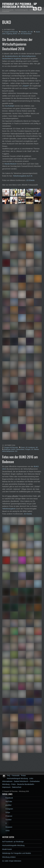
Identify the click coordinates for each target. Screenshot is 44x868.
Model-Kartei (7, 849)
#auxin (38, 32)
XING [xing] (6, 831)
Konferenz (32, 448)
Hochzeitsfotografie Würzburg (13, 845)
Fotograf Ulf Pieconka (11, 32)
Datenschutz (17, 787)
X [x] (4, 823)
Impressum (6, 787)
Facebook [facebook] (8, 798)
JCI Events (28, 514)
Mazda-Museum (11, 164)
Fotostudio (16, 776)
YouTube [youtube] (7, 801)
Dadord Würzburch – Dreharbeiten (27, 781)
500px (6, 812)
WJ (32, 32)
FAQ (9, 776)
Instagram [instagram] (8, 809)
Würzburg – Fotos (9, 784)
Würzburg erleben (9, 857)
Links (31, 778)
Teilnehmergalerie (9, 509)
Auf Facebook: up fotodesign (13, 842)
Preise (23, 776)
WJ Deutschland (26, 34)
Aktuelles (24, 32)
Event (23, 448)
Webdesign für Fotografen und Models (17, 853)
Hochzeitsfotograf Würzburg (17, 778)
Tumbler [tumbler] (7, 820)
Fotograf (28, 449)
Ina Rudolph (10, 106)
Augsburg (9, 34)
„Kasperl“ (26, 86)
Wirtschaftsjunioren (8, 451)
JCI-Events (30, 180)
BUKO (15, 34)
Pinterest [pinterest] (7, 816)
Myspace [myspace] (7, 827)
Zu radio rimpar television (12, 861)
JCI (29, 32)
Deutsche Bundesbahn (26, 784)
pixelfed (7, 805)
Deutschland (20, 449)
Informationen (7, 781)
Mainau (36, 449)
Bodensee (7, 449)
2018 (4, 34)
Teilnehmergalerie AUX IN (23, 176)
